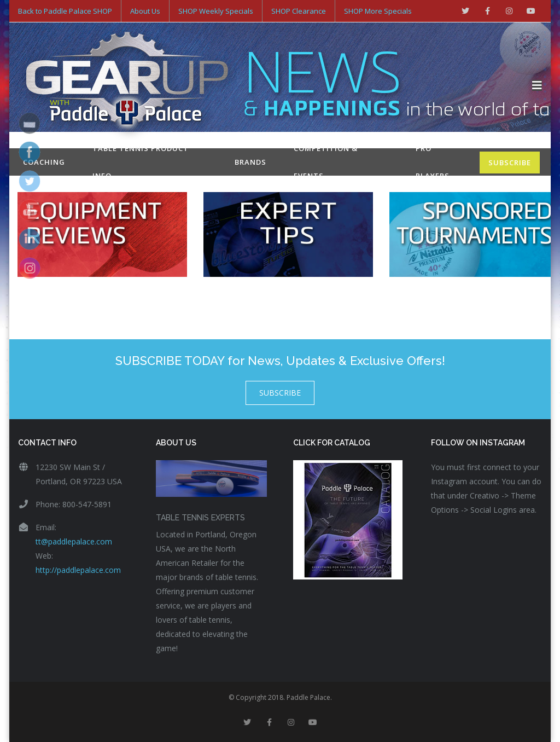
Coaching (44, 162)
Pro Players (433, 162)
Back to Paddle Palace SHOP (65, 11)
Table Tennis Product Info (141, 162)
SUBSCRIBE (510, 163)
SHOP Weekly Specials (216, 11)
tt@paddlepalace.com (74, 541)
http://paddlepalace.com (78, 570)
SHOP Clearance (299, 11)
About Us (145, 11)
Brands (250, 162)
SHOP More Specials (378, 11)
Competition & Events (326, 162)
